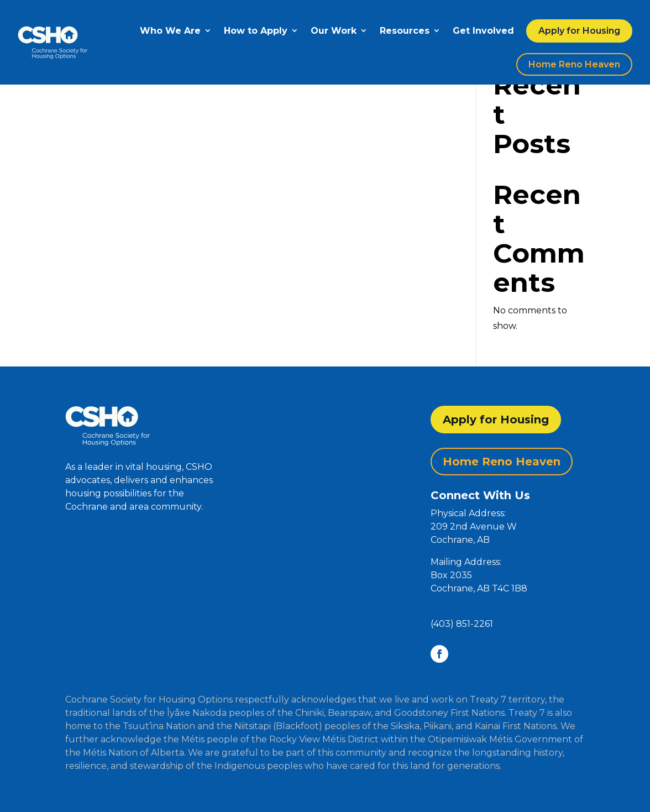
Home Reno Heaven (574, 64)
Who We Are (170, 31)
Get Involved (483, 31)
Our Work (334, 31)
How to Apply (256, 31)
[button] (508, 562)
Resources (405, 31)
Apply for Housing (579, 31)
